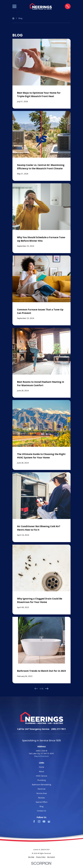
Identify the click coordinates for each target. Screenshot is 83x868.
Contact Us (41, 811)
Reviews (41, 798)
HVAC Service (42, 776)
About (41, 771)
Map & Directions (41, 756)
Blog (41, 806)
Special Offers (42, 802)
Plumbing (42, 780)
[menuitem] (31, 857)
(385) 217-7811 (58, 729)
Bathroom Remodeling (42, 785)
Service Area (42, 793)
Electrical (42, 789)
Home (41, 767)
